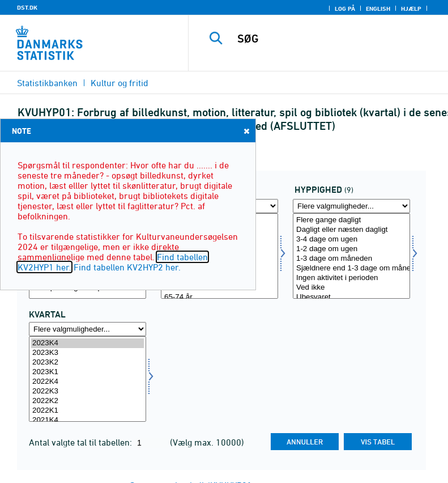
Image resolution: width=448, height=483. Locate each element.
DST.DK (27, 7)
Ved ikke (351, 288)
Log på (345, 9)
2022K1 (88, 411)
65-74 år (219, 297)
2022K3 (88, 391)
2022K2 (88, 401)
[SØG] (335, 39)
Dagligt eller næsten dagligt (351, 230)
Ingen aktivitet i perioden (351, 278)
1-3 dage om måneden (351, 259)
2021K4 (88, 420)
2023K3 (88, 353)
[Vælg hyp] (351, 256)
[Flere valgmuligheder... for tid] (88, 329)
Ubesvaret (351, 297)
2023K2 (88, 363)
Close (246, 131)
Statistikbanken (47, 83)
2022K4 (88, 382)
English (378, 9)
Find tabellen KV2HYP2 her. (127, 267)
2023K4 (88, 343)
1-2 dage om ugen (351, 249)
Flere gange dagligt (351, 220)
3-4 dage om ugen (351, 240)
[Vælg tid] (88, 379)
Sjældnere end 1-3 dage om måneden (351, 268)
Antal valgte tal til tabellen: (82, 442)
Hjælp (411, 9)
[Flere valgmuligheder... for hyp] (351, 206)
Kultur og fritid (120, 83)
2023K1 (88, 372)
